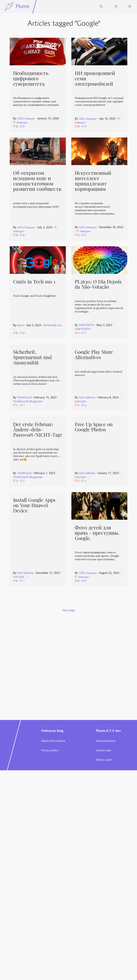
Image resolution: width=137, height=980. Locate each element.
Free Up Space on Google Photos (94, 427)
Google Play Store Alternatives (94, 355)
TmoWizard (24, 398)
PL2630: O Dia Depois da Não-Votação (98, 284)
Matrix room (104, 760)
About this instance (53, 741)
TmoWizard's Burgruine (28, 402)
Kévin (21, 326)
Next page (69, 611)
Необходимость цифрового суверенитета (31, 78)
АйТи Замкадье (26, 119)
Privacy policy (50, 751)
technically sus (52, 326)
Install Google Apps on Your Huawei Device (34, 505)
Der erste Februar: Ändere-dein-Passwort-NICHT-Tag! (37, 430)
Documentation (106, 741)
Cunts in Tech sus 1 (34, 282)
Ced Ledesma (87, 398)
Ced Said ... (82, 402)
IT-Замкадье (20, 123)
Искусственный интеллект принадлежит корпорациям (93, 181)
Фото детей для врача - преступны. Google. (97, 533)
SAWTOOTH (86, 325)
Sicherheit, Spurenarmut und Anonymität (32, 357)
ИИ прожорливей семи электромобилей (95, 78)
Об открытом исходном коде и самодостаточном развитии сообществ (37, 181)
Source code (104, 751)
